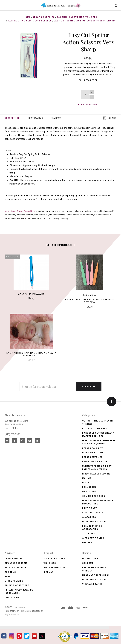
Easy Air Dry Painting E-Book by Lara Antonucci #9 (31, 354)
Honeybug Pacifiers (94, 522)
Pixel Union (25, 611)
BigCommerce (12, 615)
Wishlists (50, 563)
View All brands (92, 584)
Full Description (88, 80)
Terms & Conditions (17, 585)
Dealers (87, 543)
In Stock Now (90, 559)
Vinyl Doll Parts (93, 513)
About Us (10, 572)
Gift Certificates (93, 538)
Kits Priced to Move (95, 428)
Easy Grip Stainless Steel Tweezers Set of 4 (90, 301)
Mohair (87, 478)
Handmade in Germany (96, 575)
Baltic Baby (90, 508)
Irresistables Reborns (96, 474)
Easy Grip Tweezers (31, 294)
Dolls (86, 483)
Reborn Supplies (92, 457)
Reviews (56, 118)
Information (35, 118)
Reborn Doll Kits (93, 448)
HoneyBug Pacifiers (94, 580)
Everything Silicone (95, 462)
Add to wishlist (88, 105)
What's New (89, 492)
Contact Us (12, 597)
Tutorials (89, 534)
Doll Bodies (89, 487)
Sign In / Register (16, 568)
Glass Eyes (89, 517)
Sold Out (88, 563)
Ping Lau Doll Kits (94, 453)
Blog (8, 577)
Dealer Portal (14, 559)
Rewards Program (16, 563)
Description (12, 118)
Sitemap (48, 572)
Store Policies (14, 581)
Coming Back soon (94, 496)
